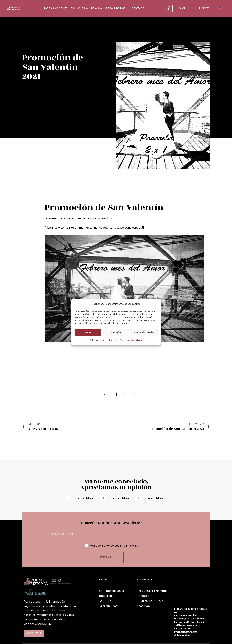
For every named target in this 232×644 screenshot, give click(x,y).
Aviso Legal (137, 340)
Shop (182, 8)
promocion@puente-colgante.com (186, 634)
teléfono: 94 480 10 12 (187, 625)
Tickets (204, 8)
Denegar (116, 332)
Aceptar (88, 332)
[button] (116, 394)
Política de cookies (99, 340)
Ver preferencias (144, 332)
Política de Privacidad (119, 340)
